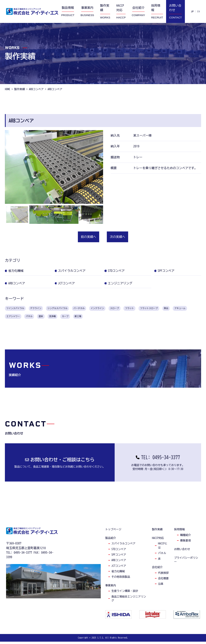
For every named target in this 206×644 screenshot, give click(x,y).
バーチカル (99, 309)
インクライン (122, 309)
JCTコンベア (68, 283)
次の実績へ (118, 237)
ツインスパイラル (19, 309)
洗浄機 (96, 318)
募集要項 (186, 543)
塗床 (83, 318)
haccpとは (163, 548)
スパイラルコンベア (73, 271)
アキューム (26, 318)
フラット (162, 309)
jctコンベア (119, 568)
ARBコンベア (18, 283)
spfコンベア (119, 557)
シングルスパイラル (72, 309)
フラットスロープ (186, 309)
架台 (9, 318)
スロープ (144, 309)
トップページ (113, 532)
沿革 (161, 586)
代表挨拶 (163, 575)
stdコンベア (119, 552)
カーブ (112, 318)
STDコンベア (118, 271)
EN (199, 11)
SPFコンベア (167, 271)
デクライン (45, 309)
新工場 (127, 318)
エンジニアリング (121, 283)
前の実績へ (88, 237)
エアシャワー (49, 318)
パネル (69, 318)
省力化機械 (17, 271)
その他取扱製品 (121, 579)
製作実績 (157, 532)
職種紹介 (186, 537)
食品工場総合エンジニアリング (129, 601)
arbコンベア (119, 563)
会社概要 (163, 581)
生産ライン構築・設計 (125, 593)
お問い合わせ (182, 552)
